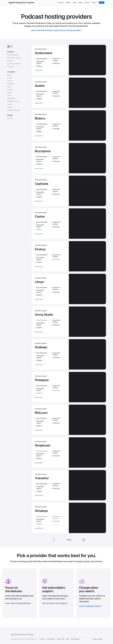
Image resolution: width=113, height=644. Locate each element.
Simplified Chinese (13, 101)
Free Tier (10, 118)
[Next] (84, 540)
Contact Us (43, 639)
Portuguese (11, 98)
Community (61, 3)
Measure (87, 3)
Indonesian (11, 84)
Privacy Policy (51, 639)
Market (81, 3)
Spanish (10, 104)
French (9, 78)
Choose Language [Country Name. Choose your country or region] (97, 639)
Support (94, 3)
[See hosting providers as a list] (11, 46)
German (10, 81)
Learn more (39, 70)
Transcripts (11, 67)
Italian (9, 87)
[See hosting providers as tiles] (9, 46)
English (9, 75)
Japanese (10, 90)
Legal (67, 639)
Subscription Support (14, 58)
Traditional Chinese (13, 110)
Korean (9, 93)
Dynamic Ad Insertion (14, 64)
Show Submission (13, 55)
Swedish (10, 107)
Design (75, 3)
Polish (9, 95)
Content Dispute (75, 639)
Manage (68, 3)
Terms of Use (61, 639)
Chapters (10, 61)
